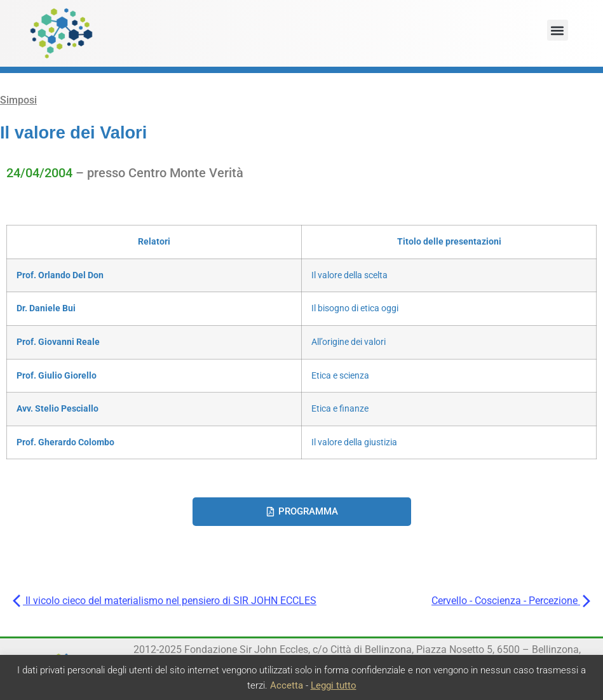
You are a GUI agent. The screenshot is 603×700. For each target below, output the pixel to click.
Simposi (18, 100)
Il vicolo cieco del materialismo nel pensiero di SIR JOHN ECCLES (165, 601)
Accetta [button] (287, 685)
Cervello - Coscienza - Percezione (511, 601)
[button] (558, 30)
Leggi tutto (334, 685)
